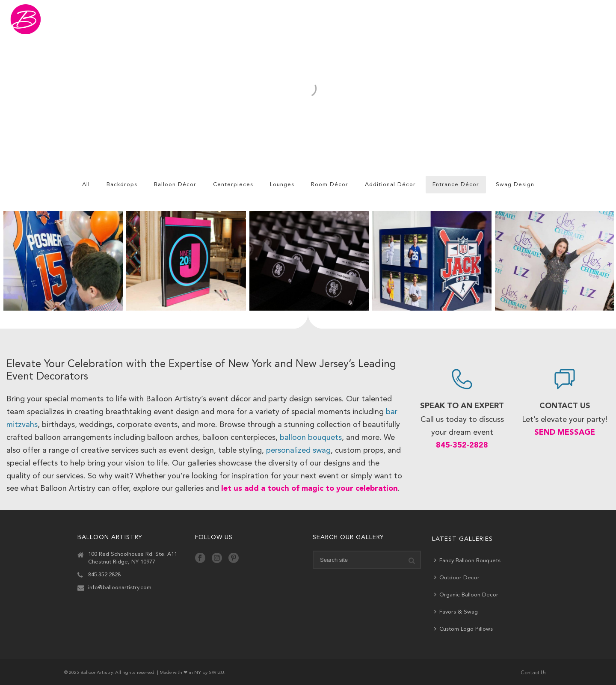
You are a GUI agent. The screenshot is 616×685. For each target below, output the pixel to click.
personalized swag (298, 451)
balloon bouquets (311, 438)
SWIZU (216, 673)
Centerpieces (233, 185)
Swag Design (515, 185)
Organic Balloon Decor (466, 595)
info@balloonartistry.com (120, 588)
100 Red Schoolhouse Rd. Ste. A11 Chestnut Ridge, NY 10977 (133, 558)
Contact (565, 19)
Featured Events (370, 19)
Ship (479, 19)
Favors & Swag (456, 612)
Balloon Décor (175, 185)
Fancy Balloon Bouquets (467, 560)
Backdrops (122, 185)
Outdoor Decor (457, 577)
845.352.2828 (104, 575)
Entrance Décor (456, 185)
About (520, 19)
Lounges (282, 185)
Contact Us (534, 673)
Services (434, 19)
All (86, 185)
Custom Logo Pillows (463, 629)
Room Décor (330, 185)
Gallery (308, 19)
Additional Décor (390, 185)
